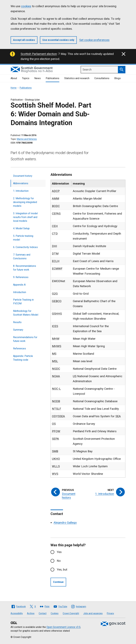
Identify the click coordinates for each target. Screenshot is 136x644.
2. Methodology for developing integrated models (25, 202)
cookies (26, 6)
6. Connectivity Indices (25, 247)
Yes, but (62, 569)
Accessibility (17, 613)
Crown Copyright (71, 613)
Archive (31, 613)
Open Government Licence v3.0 (63, 627)
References (19, 349)
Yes (59, 552)
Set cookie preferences (94, 40)
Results (17, 322)
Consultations (102, 78)
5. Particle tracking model (23, 238)
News (38, 78)
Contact (43, 613)
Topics (26, 78)
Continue (58, 582)
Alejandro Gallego (65, 523)
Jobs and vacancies (93, 613)
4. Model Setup (21, 228)
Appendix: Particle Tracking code (23, 358)
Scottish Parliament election (39, 54)
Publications (52, 78)
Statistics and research (77, 78)
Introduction (20, 292)
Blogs (118, 78)
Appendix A (19, 285)
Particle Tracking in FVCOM (23, 302)
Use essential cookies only (58, 40)
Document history (23, 176)
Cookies (55, 613)
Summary (18, 330)
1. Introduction (21, 191)
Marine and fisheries (27, 139)
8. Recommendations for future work (25, 268)
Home (14, 88)
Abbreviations (21, 183)
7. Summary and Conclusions (22, 257)
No (59, 561)
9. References (21, 277)
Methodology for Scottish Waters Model (26, 313)
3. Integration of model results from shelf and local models (25, 217)
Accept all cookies (24, 40)
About (14, 78)
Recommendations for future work (25, 339)
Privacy (110, 613)
